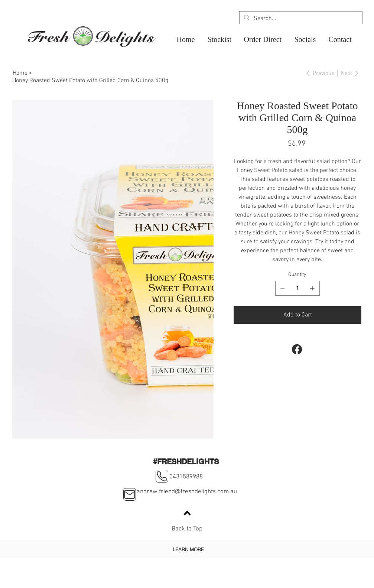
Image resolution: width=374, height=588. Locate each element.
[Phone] (162, 476)
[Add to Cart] (297, 315)
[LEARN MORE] (188, 549)
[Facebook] (297, 349)
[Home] (20, 73)
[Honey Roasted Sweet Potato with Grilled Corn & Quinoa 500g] (90, 81)
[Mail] (130, 494)
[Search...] (300, 19)
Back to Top (187, 529)
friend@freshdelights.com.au (198, 492)
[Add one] (312, 288)
